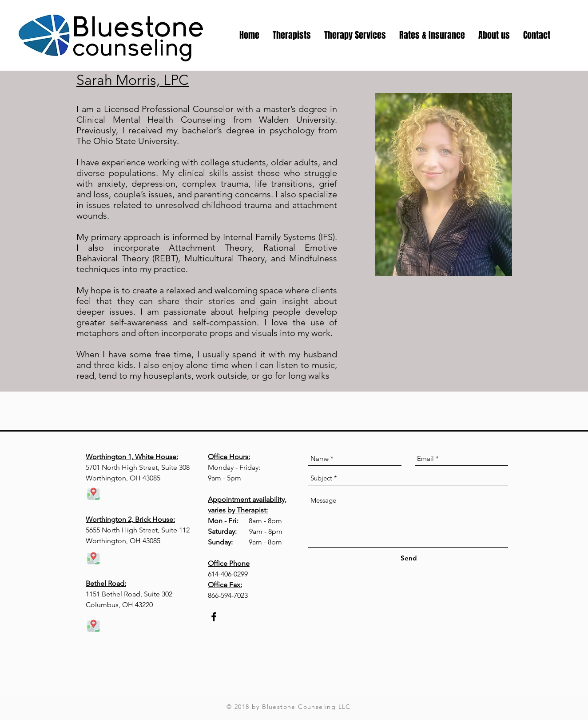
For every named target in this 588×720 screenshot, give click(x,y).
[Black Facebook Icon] (214, 617)
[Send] (408, 558)
